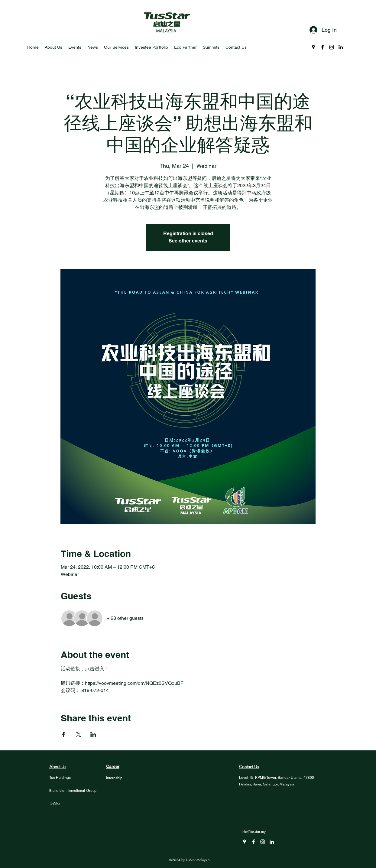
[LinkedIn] (341, 47)
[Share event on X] (78, 734)
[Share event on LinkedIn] (93, 734)
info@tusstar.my (254, 832)
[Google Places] (313, 47)
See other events (188, 241)
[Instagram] (332, 47)
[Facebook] (323, 47)
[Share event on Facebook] (64, 734)
